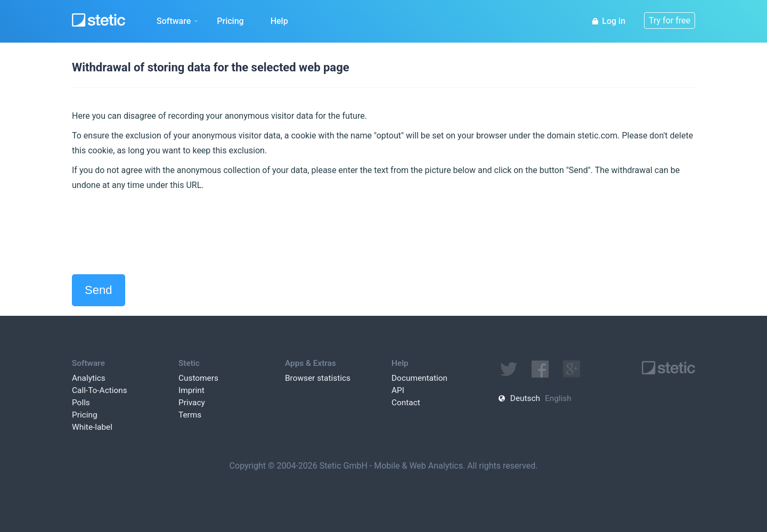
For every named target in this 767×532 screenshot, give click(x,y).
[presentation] (153, 233)
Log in (608, 21)
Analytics (89, 378)
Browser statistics (318, 378)
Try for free (670, 21)
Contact (406, 403)
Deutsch (525, 398)
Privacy (192, 403)
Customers (198, 378)
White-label (92, 427)
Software (177, 21)
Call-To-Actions (100, 390)
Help (279, 21)
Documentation (419, 378)
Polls (81, 403)
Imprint (191, 390)
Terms (190, 415)
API (398, 390)
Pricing (230, 21)
